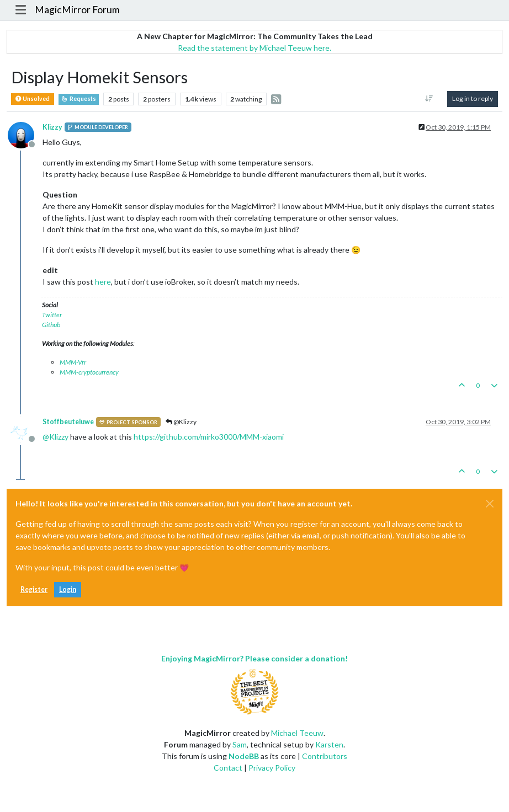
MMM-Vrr (73, 362)
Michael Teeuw (297, 733)
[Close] (490, 504)
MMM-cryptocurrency (89, 372)
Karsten (329, 744)
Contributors (325, 756)
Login (68, 589)
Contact (228, 768)
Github (51, 325)
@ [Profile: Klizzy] (55, 437)
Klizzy (52, 127)
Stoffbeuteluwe (68, 422)
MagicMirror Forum (77, 10)
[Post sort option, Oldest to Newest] (429, 99)
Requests (79, 99)
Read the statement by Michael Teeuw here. (254, 48)
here (103, 282)
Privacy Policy (272, 768)
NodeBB (244, 756)
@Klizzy (181, 422)
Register (34, 589)
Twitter (52, 315)
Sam (240, 744)
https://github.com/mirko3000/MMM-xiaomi (209, 437)
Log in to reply (473, 98)
